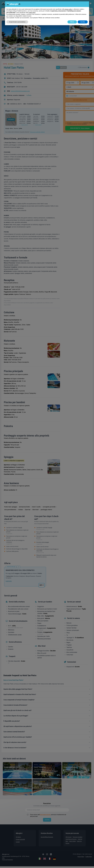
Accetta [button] (83, 22)
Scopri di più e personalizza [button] (17, 22)
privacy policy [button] (68, 9)
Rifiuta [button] (72, 22)
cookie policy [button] (32, 13)
